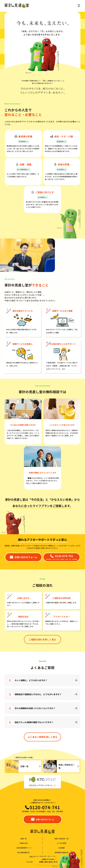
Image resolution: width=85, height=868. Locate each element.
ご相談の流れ (23, 843)
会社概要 (62, 848)
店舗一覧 (23, 839)
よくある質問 (62, 843)
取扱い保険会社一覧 (62, 839)
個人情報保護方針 (23, 853)
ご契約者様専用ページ (23, 848)
